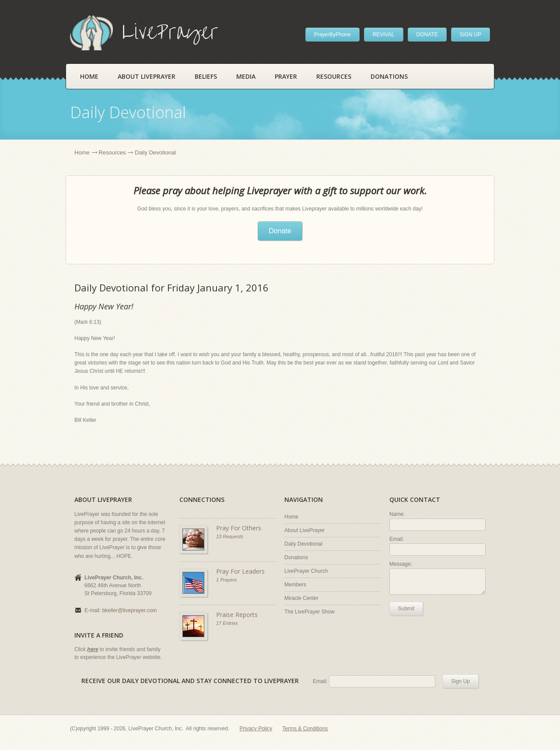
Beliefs (206, 76)
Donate (280, 231)
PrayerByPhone (332, 35)
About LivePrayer (147, 76)
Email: (397, 539)
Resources (334, 76)
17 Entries (227, 623)
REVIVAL (384, 35)
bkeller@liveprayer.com (130, 610)
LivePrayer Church (306, 571)
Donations (389, 76)
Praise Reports (237, 615)
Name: (397, 514)
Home (89, 76)
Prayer (286, 76)
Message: (401, 564)
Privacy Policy (256, 729)
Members (295, 585)
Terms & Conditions (305, 729)
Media (246, 76)
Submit (406, 609)
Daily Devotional (303, 544)
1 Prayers (226, 580)
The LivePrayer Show (310, 612)
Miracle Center (301, 598)
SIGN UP (471, 35)
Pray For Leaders (240, 571)
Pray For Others (239, 528)
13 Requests (230, 536)
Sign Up (460, 681)
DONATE (427, 35)
